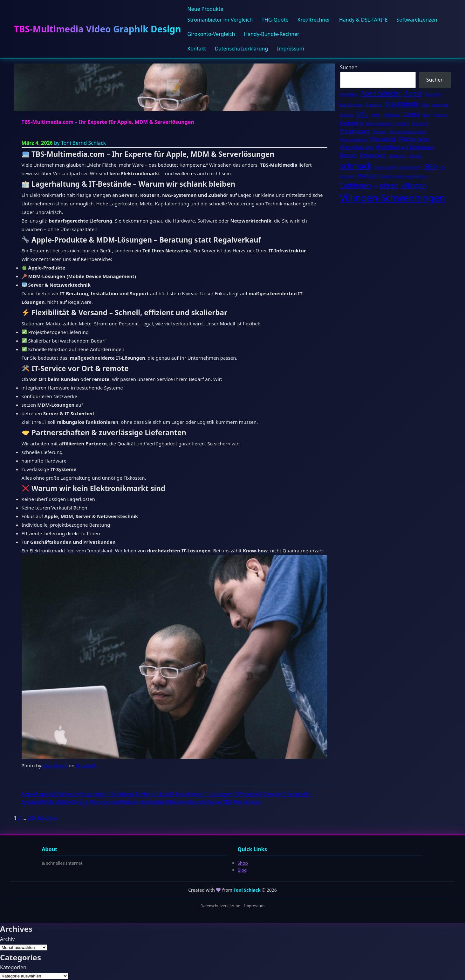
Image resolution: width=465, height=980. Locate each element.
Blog (242, 870)
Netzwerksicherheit (144, 802)
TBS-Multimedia (242, 802)
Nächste (48, 818)
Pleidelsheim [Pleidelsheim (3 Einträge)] (414, 139)
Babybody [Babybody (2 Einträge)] (433, 94)
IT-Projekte (245, 794)
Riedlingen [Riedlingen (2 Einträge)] (397, 156)
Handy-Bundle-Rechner (271, 34)
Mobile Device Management (88, 802)
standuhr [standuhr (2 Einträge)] (347, 176)
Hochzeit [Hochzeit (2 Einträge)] (440, 115)
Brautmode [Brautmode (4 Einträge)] (402, 103)
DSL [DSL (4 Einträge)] (362, 114)
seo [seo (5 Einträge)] (431, 166)
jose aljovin (55, 765)
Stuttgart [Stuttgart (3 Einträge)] (368, 176)
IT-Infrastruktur (151, 794)
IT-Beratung (119, 794)
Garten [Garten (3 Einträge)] (411, 114)
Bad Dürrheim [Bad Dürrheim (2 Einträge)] (351, 105)
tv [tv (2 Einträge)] (375, 186)
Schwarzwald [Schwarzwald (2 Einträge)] (385, 167)
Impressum (291, 49)
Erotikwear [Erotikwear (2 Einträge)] (392, 115)
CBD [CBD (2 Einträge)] (425, 105)
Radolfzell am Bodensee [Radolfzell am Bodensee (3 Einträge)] (405, 147)
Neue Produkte (205, 9)
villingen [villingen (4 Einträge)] (414, 185)
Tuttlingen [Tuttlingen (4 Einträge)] (356, 185)
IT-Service (269, 794)
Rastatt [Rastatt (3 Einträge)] (349, 155)
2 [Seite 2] (20, 818)
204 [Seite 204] (32, 818)
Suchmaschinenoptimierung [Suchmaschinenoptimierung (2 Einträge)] (404, 176)
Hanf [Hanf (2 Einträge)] (426, 115)
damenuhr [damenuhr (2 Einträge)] (440, 105)
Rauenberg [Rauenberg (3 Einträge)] (373, 155)
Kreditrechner (314, 20)
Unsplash (86, 765)
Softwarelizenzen (417, 20)
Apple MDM (49, 794)
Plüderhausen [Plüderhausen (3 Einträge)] (357, 147)
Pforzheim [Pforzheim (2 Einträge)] (420, 123)
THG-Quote (275, 20)
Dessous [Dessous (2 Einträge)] (347, 115)
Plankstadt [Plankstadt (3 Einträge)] (383, 139)
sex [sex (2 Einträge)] (443, 167)
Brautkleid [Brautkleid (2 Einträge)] (373, 105)
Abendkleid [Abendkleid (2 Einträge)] (349, 94)
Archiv (7, 939)
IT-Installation (186, 794)
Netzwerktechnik (188, 802)
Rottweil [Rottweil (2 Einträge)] (415, 156)
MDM (48, 802)
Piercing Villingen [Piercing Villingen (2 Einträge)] (354, 140)
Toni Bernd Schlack (83, 143)
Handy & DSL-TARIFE (363, 20)
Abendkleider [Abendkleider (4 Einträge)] (381, 93)
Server (215, 802)
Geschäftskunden (84, 794)
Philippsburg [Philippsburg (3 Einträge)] (355, 131)
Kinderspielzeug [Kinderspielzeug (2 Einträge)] (379, 123)
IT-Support (294, 794)
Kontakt (197, 49)
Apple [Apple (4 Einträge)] (413, 93)
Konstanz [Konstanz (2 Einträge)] (402, 123)
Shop (243, 863)
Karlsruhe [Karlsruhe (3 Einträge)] (352, 123)
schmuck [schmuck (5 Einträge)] (356, 166)
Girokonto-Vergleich (211, 34)
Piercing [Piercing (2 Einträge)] (380, 132)
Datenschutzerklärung (241, 49)
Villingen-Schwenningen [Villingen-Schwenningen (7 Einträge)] (393, 198)
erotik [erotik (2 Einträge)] (376, 115)
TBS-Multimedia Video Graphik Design (98, 29)
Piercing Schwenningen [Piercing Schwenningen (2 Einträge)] (408, 132)
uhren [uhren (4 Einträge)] (389, 185)
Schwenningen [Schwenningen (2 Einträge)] (410, 167)
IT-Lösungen (217, 794)
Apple (28, 794)
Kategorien (13, 967)
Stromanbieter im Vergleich (220, 20)
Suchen (349, 67)
